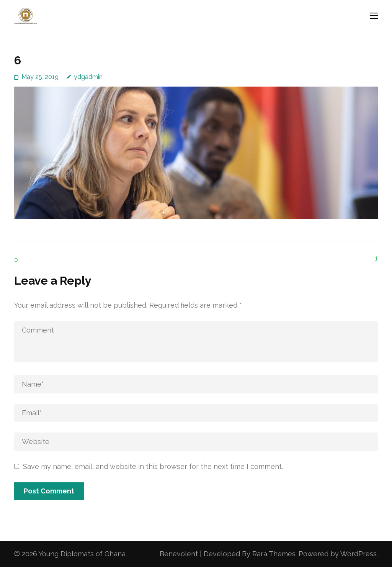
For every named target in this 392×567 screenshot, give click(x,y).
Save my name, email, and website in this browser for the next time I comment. (153, 466)
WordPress (359, 554)
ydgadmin (88, 77)
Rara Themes (274, 554)
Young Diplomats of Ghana (82, 554)
